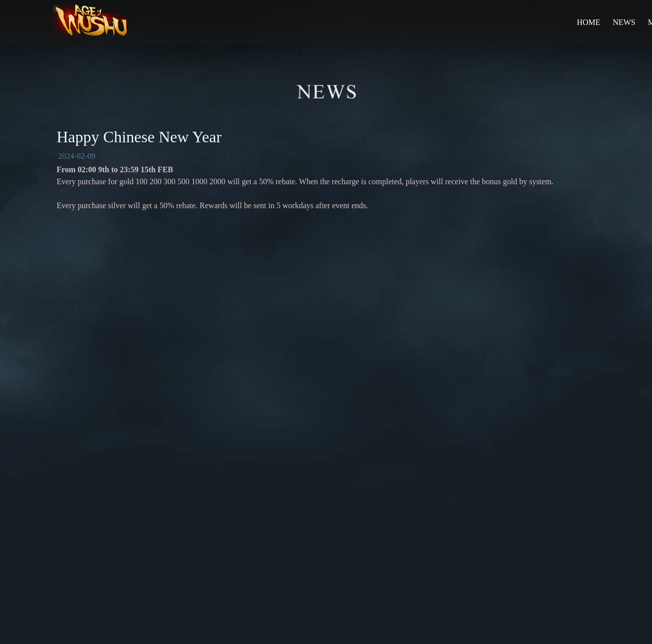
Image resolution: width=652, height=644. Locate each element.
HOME (588, 22)
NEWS (624, 22)
